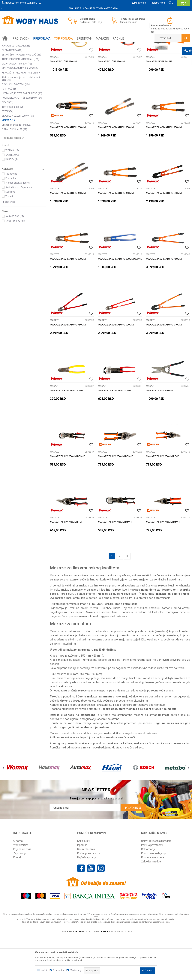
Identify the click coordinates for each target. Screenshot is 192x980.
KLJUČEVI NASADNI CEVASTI (20, 75)
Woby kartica (21, 887)
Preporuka (11, 221)
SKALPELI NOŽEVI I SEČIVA (18, 158)
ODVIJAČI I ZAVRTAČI (16, 127)
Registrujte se (157, 3)
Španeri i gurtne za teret (17, 167)
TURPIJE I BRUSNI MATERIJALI (21, 102)
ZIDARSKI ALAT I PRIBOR (17, 106)
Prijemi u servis (22, 892)
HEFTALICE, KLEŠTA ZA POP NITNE (22, 136)
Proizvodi (28, 45)
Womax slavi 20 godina (18, 225)
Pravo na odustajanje (154, 896)
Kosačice (10, 234)
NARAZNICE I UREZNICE (16, 88)
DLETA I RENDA (12, 93)
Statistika (58, 970)
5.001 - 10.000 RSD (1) (17, 263)
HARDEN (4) (12, 202)
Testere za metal (13, 149)
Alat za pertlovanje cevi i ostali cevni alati (21, 121)
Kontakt (18, 900)
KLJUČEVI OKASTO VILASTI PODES (23, 79)
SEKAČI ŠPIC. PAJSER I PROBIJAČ (21, 97)
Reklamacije (148, 892)
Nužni (44, 970)
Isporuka (82, 887)
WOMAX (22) (12, 193)
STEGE (8, 154)
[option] (96, 8)
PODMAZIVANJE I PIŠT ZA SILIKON (22, 140)
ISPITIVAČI (10, 131)
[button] (172, 38)
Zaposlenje (20, 896)
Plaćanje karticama (89, 896)
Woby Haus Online (11, 45)
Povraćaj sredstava (153, 900)
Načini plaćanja (86, 892)
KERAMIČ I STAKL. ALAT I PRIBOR (21, 115)
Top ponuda (11, 216)
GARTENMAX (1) (14, 197)
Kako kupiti (84, 883)
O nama (18, 883)
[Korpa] (184, 4)
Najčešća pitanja (87, 900)
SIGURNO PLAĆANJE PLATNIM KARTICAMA (96, 8)
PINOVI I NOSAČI (13, 84)
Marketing (75, 970)
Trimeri (9, 239)
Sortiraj (144, 52)
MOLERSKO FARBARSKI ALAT (20, 111)
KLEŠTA (9, 66)
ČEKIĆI (8, 145)
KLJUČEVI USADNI (13, 70)
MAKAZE (9, 163)
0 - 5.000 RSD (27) (15, 259)
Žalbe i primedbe (151, 904)
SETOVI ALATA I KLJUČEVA (18, 61)
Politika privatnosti (152, 887)
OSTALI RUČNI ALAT (14, 172)
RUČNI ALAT (42, 45)
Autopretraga (128, 52)
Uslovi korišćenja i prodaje (156, 883)
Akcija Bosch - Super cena (19, 230)
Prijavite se (133, 850)
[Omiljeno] (171, 3)
